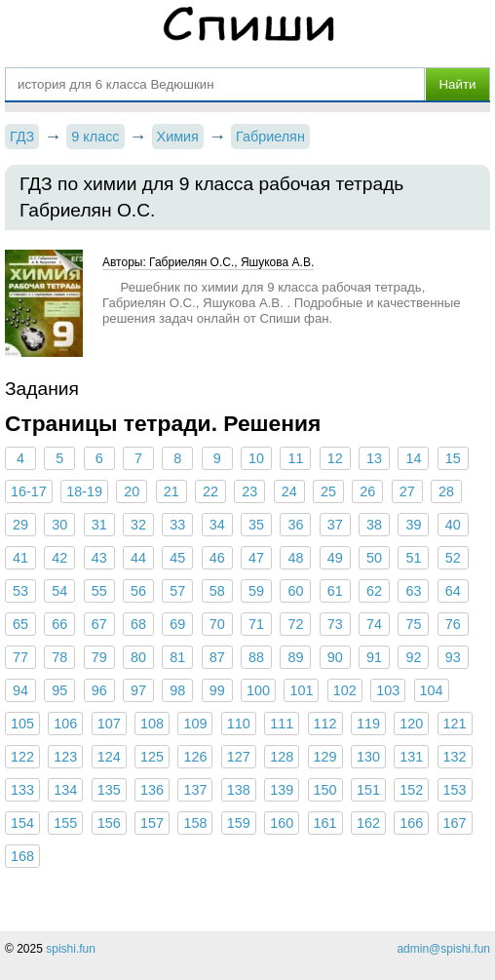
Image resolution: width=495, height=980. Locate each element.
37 (335, 525)
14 (413, 458)
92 (413, 657)
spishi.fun (71, 949)
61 (335, 591)
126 (195, 757)
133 (22, 790)
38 (374, 525)
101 (301, 690)
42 (59, 558)
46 (217, 558)
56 (138, 591)
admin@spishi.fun (443, 949)
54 (59, 591)
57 (177, 591)
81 (177, 657)
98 (177, 690)
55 (99, 591)
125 (152, 757)
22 (210, 491)
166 (411, 823)
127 (239, 757)
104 (432, 690)
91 (374, 657)
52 (453, 558)
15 (453, 458)
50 (374, 558)
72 (295, 624)
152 (411, 790)
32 (138, 525)
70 (217, 624)
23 (249, 491)
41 (20, 558)
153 (455, 790)
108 (152, 724)
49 (335, 558)
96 (99, 690)
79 (99, 657)
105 (22, 724)
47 (256, 558)
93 (453, 657)
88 (256, 657)
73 (335, 624)
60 (295, 591)
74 (374, 624)
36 (295, 525)
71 (256, 624)
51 (413, 558)
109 (195, 724)
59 (256, 591)
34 (217, 525)
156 (109, 823)
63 (413, 591)
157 (152, 823)
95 (59, 690)
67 (99, 624)
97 (138, 690)
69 (177, 624)
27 (407, 491)
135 (109, 790)
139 (282, 790)
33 (177, 525)
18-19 (84, 491)
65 (20, 624)
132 (455, 757)
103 (388, 690)
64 (453, 591)
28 (446, 491)
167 (455, 823)
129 (325, 757)
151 (368, 790)
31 (99, 525)
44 (138, 558)
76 (453, 624)
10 (256, 458)
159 (239, 823)
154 (22, 823)
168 (22, 856)
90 (335, 657)
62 (374, 591)
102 (345, 690)
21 (171, 491)
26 (367, 491)
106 (65, 724)
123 (65, 757)
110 (239, 724)
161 (325, 823)
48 (295, 558)
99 (217, 690)
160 (282, 823)
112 (325, 724)
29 (20, 525)
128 (282, 757)
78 (59, 657)
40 (453, 525)
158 (195, 823)
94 (20, 690)
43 (99, 558)
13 (374, 458)
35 (256, 525)
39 (413, 525)
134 (65, 790)
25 (328, 491)
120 (411, 724)
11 (295, 458)
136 (152, 790)
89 (295, 657)
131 (411, 757)
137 (195, 790)
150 (325, 790)
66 (59, 624)
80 (138, 657)
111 (282, 724)
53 (20, 591)
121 (455, 724)
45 (177, 558)
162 (368, 823)
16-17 (29, 491)
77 (20, 657)
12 (335, 458)
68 (138, 624)
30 (59, 525)
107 (109, 724)
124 (109, 757)
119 (368, 724)
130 (368, 757)
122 (22, 757)
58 (217, 591)
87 (217, 657)
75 (413, 624)
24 (289, 491)
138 (239, 790)
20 (132, 491)
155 (65, 823)
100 (258, 690)
